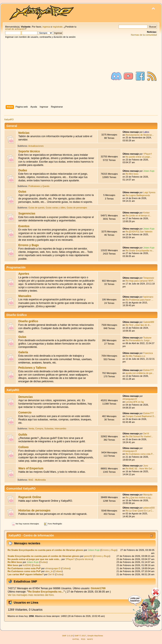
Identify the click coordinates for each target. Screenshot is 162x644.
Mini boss (13, 565)
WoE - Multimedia (37, 480)
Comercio (25, 413)
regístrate (58, 27)
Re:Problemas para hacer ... (139, 300)
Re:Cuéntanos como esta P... (140, 454)
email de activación (15, 29)
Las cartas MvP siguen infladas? (26, 574)
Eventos (24, 226)
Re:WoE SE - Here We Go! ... (140, 469)
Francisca (148, 353)
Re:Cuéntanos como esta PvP (24, 568)
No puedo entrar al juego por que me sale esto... (34, 559)
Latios (146, 132)
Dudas (23, 170)
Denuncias (25, 397)
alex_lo (49, 571)
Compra (39, 428)
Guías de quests (36, 208)
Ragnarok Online (30, 497)
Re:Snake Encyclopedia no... (140, 251)
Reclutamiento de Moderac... (140, 135)
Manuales (25, 296)
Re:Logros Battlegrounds (138, 195)
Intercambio (61, 428)
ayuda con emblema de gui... (140, 373)
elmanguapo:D (130, 399)
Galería (23, 352)
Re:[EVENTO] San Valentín (139, 232)
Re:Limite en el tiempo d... (138, 216)
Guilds (23, 435)
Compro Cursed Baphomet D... (141, 416)
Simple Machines (95, 636)
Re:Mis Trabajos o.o (135, 356)
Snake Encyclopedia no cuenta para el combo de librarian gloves (44, 556)
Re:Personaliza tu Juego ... (139, 340)
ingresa (46, 27)
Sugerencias (27, 214)
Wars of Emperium (31, 468)
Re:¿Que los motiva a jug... (139, 497)
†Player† (148, 154)
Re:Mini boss (132, 174)
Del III (146, 434)
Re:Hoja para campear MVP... (140, 281)
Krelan (147, 213)
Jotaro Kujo (149, 171)
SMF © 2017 (80, 636)
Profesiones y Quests (39, 186)
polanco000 (149, 508)
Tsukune (147, 338)
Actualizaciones (36, 146)
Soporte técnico (29, 151)
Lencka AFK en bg (135, 402)
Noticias (24, 133)
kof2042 (27, 565)
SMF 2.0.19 (67, 636)
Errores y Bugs (28, 245)
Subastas (49, 428)
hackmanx (148, 297)
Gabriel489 (149, 322)
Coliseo (23, 447)
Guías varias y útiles (56, 208)
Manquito (148, 495)
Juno (146, 466)
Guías (22, 192)
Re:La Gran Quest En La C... (140, 511)
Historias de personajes (34, 511)
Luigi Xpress (149, 192)
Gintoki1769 (98, 588)
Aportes (24, 274)
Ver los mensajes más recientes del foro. (31, 595)
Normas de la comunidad (144, 35)
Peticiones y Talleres (32, 368)
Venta (31, 428)
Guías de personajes (77, 208)
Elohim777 (148, 370)
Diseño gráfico (28, 321)
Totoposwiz (149, 278)
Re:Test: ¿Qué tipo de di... (138, 325)
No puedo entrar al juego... (139, 157)
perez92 (88, 556)
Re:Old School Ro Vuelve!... (139, 436)
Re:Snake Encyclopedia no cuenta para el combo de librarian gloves (45, 550)
